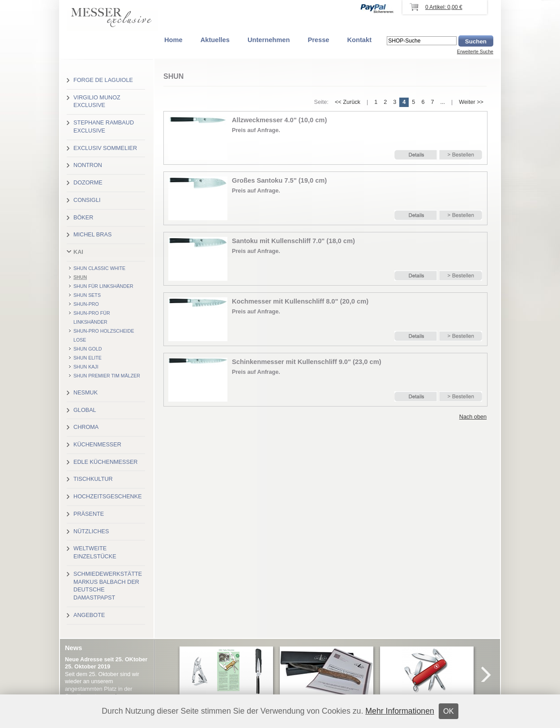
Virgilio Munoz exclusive (97, 102)
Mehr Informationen (400, 711)
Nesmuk (85, 393)
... (443, 102)
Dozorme (88, 183)
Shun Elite (88, 358)
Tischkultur (93, 479)
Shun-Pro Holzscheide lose (104, 335)
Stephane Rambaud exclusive (104, 127)
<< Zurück (348, 102)
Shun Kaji (86, 367)
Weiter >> (471, 102)
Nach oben (473, 417)
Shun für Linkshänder (103, 286)
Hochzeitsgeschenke (108, 497)
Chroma (86, 427)
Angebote (89, 615)
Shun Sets (87, 295)
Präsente (89, 514)
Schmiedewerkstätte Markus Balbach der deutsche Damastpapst (108, 586)
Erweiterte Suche (475, 51)
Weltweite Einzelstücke (95, 552)
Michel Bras (92, 235)
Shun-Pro (86, 304)
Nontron (88, 165)
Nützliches (91, 531)
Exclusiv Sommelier (105, 148)
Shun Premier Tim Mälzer (107, 376)
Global (85, 410)
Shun (80, 277)
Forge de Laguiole (103, 80)
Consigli (87, 200)
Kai (78, 252)
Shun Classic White (99, 268)
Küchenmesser (97, 445)
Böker (83, 218)
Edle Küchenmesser (105, 462)
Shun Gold (88, 349)
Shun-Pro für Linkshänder (92, 317)
